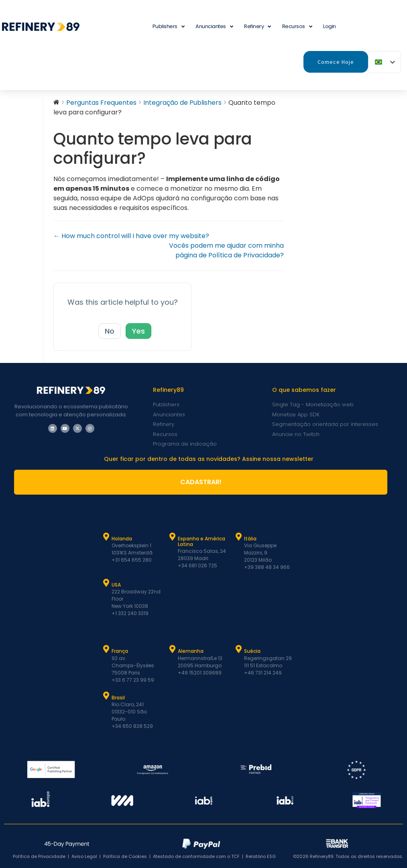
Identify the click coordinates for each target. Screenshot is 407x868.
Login (330, 26)
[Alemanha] (173, 649)
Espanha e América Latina (201, 541)
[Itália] (239, 537)
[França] (106, 649)
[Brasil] (106, 696)
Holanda (122, 539)
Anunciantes (214, 27)
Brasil (118, 698)
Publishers (169, 27)
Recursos (297, 27)
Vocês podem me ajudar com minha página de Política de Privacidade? (226, 250)
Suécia (252, 651)
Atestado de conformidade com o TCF (196, 856)
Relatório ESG (261, 856)
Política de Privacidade (39, 856)
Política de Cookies (125, 856)
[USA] (106, 583)
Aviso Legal (84, 856)
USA (116, 585)
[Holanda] (106, 537)
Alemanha (191, 651)
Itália (250, 539)
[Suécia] (239, 649)
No (110, 331)
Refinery (257, 27)
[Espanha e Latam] (173, 537)
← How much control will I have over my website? (131, 236)
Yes (138, 331)
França (120, 651)
